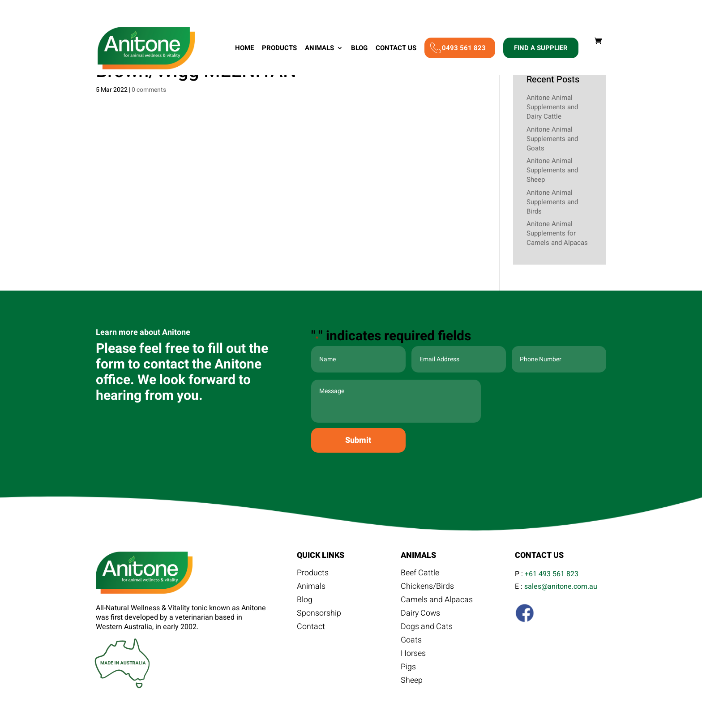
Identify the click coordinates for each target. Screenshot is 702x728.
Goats (411, 641)
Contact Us (396, 50)
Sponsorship (319, 614)
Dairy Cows (421, 614)
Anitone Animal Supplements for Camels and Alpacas (557, 233)
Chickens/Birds (427, 587)
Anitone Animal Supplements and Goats (552, 139)
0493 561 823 (464, 49)
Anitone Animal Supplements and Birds (552, 202)
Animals (319, 50)
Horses (413, 655)
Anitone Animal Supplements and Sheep (552, 170)
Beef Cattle (420, 574)
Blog (359, 50)
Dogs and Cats (427, 628)
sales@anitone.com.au (561, 587)
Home (244, 50)
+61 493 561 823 (552, 574)
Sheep (412, 681)
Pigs (408, 668)
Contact (311, 628)
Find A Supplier (541, 49)
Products (279, 50)
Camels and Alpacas (437, 601)
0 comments (149, 90)
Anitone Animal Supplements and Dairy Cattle (552, 107)
